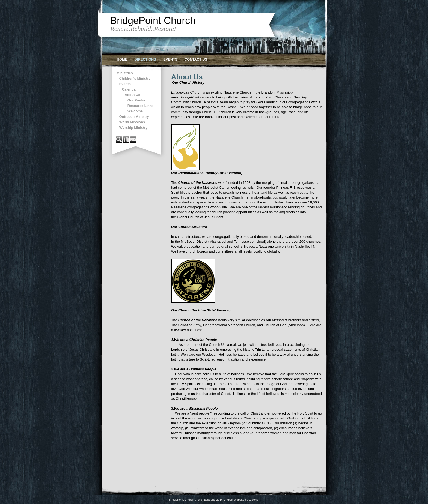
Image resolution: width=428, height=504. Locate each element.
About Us (133, 95)
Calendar (130, 89)
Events (170, 59)
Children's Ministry (135, 78)
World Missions (132, 122)
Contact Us (196, 59)
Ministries (125, 73)
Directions (145, 59)
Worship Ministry (133, 127)
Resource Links (140, 106)
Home (122, 59)
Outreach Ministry (134, 117)
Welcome (135, 111)
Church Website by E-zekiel (241, 500)
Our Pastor (136, 100)
